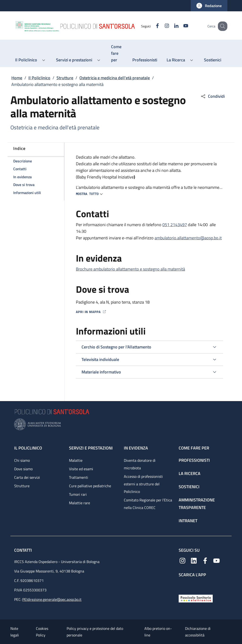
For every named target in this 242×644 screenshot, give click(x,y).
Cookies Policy (42, 632)
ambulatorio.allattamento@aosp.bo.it (188, 238)
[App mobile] (182, 585)
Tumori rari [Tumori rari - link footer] (78, 494)
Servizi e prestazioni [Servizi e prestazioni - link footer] (91, 448)
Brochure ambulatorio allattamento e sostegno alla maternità (130, 269)
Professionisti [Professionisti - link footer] (194, 460)
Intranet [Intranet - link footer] (188, 521)
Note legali (15, 632)
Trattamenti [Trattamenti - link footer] (79, 477)
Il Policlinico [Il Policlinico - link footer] (28, 448)
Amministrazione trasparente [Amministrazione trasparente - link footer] (197, 504)
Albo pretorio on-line (158, 632)
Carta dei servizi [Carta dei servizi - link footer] (27, 477)
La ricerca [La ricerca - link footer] (190, 473)
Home (17, 78)
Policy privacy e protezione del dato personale (95, 632)
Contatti (24, 550)
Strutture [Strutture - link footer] (22, 486)
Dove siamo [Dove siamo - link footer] (23, 469)
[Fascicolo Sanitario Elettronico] (196, 598)
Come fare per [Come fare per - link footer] (194, 448)
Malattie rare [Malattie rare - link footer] (80, 503)
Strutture (65, 78)
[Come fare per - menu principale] (117, 53)
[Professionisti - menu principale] (145, 60)
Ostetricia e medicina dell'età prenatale (115, 78)
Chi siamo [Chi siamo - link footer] (22, 460)
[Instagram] (162, 26)
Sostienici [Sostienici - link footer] (189, 487)
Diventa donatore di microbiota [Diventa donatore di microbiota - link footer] (140, 464)
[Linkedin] (171, 26)
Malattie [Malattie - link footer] (76, 460)
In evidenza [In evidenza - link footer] (136, 448)
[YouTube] (181, 26)
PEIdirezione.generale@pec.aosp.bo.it (52, 599)
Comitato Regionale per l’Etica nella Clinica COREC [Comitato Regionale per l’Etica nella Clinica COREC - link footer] (148, 504)
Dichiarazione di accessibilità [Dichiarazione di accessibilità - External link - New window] (198, 632)
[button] (209, 6)
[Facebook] (152, 26)
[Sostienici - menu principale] (213, 60)
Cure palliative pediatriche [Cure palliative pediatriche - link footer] (90, 486)
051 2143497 (175, 225)
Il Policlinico (39, 78)
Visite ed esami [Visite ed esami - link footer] (81, 469)
